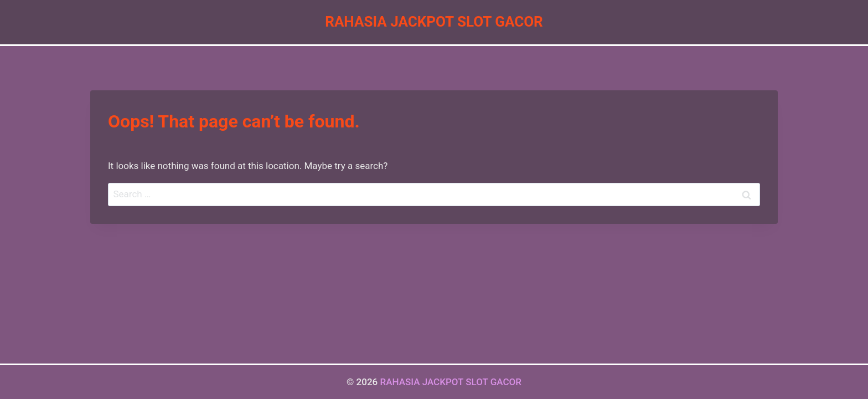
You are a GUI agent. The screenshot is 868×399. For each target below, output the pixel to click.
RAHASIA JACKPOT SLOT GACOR (451, 382)
